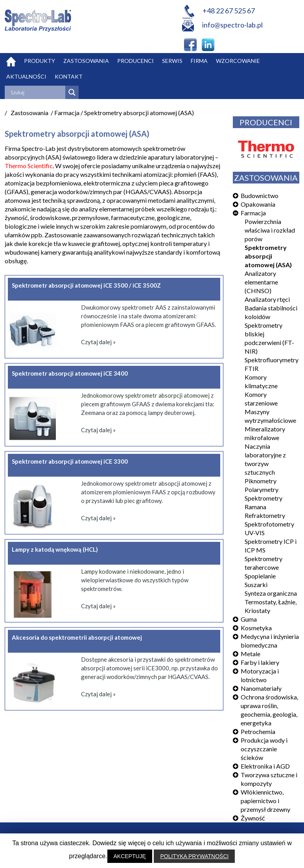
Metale (251, 654)
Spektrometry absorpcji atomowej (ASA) (268, 256)
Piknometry (261, 481)
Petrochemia (258, 731)
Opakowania (258, 204)
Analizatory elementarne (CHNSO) (261, 282)
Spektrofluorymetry (272, 360)
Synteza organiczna (271, 593)
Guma (249, 619)
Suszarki (256, 584)
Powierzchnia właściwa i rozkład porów (270, 230)
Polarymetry (262, 489)
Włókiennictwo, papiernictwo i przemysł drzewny (265, 801)
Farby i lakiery (260, 662)
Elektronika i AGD (265, 766)
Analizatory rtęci (267, 299)
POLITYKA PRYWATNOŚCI (194, 856)
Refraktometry (265, 515)
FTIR (251, 368)
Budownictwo (260, 195)
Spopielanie (260, 576)
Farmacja (253, 213)
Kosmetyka (256, 628)
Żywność (253, 818)
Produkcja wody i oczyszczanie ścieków (264, 749)
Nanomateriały (261, 688)
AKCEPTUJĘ (130, 856)
